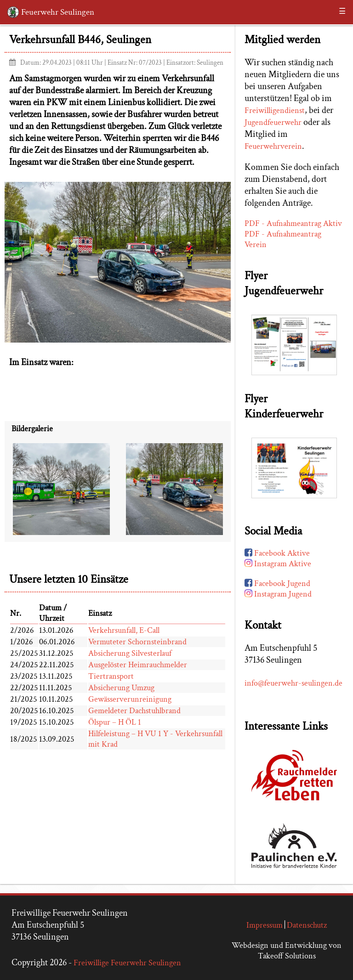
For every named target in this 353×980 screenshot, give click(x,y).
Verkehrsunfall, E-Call (124, 630)
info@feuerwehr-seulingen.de (293, 683)
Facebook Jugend (277, 583)
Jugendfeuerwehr (273, 122)
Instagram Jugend (278, 594)
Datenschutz (307, 925)
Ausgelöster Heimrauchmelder (138, 665)
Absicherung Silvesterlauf (130, 653)
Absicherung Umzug (121, 688)
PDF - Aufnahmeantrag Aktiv (293, 223)
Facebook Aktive (277, 553)
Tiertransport (111, 676)
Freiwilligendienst (275, 110)
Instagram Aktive (278, 564)
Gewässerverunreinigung (130, 699)
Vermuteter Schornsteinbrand (137, 642)
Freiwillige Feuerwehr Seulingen (127, 963)
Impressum (265, 925)
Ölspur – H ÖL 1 (115, 722)
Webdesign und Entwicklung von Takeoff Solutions (287, 951)
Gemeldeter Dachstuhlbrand (134, 711)
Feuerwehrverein (273, 146)
